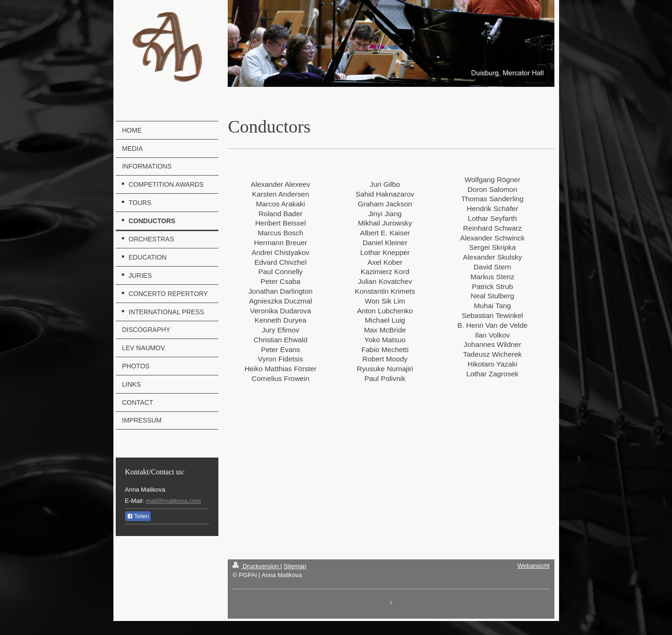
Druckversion (256, 566)
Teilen (138, 516)
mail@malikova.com (173, 501)
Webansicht (534, 566)
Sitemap (295, 566)
